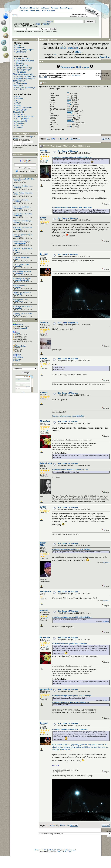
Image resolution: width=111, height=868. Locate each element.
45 (61, 139)
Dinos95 (44, 611)
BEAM (19, 105)
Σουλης (43, 151)
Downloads (24, 8)
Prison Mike (43, 544)
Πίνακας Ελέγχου (21, 134)
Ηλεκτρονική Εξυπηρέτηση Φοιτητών (23, 73)
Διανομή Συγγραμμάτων (26, 76)
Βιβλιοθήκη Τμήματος (25, 61)
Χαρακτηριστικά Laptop (21, 299)
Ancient (44, 393)
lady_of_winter (47, 463)
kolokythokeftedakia (22, 280)
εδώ (63, 48)
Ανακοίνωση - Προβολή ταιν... (23, 186)
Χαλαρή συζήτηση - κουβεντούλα (68, 73)
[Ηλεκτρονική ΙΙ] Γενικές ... (21, 200)
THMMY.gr (43, 73)
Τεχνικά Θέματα (66, 8)
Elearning (20, 63)
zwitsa (43, 218)
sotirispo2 (18, 188)
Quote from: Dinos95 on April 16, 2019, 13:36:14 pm (71, 702)
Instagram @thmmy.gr (25, 88)
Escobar (44, 254)
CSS (69, 852)
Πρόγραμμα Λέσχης (24, 67)
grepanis (18, 223)
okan (17, 259)
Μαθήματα (45, 8)
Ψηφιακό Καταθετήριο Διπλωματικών (24, 80)
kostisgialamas (20, 244)
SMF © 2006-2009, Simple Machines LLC (62, 850)
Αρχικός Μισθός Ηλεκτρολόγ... (23, 193)
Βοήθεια (73, 48)
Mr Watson (19, 301)
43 (54, 139)
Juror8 (17, 237)
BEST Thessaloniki (24, 108)
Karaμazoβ (19, 273)
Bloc (59, 852)
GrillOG (18, 195)
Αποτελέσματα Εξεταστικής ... (23, 278)
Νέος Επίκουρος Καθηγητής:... (23, 271)
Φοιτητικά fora (22, 65)
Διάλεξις (18, 181)
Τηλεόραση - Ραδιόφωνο (53, 75)
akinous (17, 361)
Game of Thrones (56, 77)
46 (63, 139)
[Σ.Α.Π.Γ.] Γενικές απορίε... (22, 264)
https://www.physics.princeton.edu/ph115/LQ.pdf (68, 416)
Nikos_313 (19, 294)
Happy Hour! (35, 10)
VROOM (19, 125)
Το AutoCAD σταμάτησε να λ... (23, 228)
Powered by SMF (41, 850)
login (38, 24)
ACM (18, 96)
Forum (19, 45)
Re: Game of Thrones (68, 151)
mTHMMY (20, 90)
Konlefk (18, 315)
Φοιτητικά (54, 8)
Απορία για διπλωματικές (21, 257)
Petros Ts (18, 354)
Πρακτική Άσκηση (23, 70)
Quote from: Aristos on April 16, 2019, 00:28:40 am (70, 470)
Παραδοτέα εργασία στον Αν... (23, 313)
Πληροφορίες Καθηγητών (20, 84)
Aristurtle (19, 99)
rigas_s (18, 252)
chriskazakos (19, 358)
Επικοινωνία (21, 52)
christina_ (45, 322)
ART (18, 101)
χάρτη (78, 52)
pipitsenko (18, 359)
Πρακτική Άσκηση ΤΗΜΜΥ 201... (24, 179)
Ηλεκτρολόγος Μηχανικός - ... (23, 292)
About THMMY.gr (48, 10)
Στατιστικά (18, 320)
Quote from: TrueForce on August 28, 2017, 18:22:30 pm (72, 157)
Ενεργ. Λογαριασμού (25, 50)
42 (51, 139)
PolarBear (18, 209)
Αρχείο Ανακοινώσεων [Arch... (23, 306)
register (46, 24)
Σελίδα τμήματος (23, 59)
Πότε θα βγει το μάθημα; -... (22, 207)
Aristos (43, 358)
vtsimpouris (46, 591)
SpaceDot (20, 123)
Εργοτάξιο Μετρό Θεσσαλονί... (23, 214)
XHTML (64, 852)
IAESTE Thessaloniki (25, 117)
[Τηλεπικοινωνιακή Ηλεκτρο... (23, 221)
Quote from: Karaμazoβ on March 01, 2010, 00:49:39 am (72, 208)
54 (68, 139)
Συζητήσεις (24, 10)
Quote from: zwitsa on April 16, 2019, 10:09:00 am (70, 644)
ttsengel (18, 202)
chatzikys (18, 230)
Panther (19, 128)
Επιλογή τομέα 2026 (20, 285)
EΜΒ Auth (20, 114)
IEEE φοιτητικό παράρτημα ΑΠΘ (21, 120)
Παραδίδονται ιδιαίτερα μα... (22, 242)
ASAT (18, 103)
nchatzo (18, 287)
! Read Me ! (35, 8)
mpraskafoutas (47, 689)
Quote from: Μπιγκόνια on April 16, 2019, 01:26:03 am (71, 549)
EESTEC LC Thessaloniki (20, 111)
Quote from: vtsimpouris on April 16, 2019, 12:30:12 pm (72, 617)
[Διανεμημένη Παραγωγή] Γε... (23, 235)
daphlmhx (18, 216)
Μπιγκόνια (45, 421)
